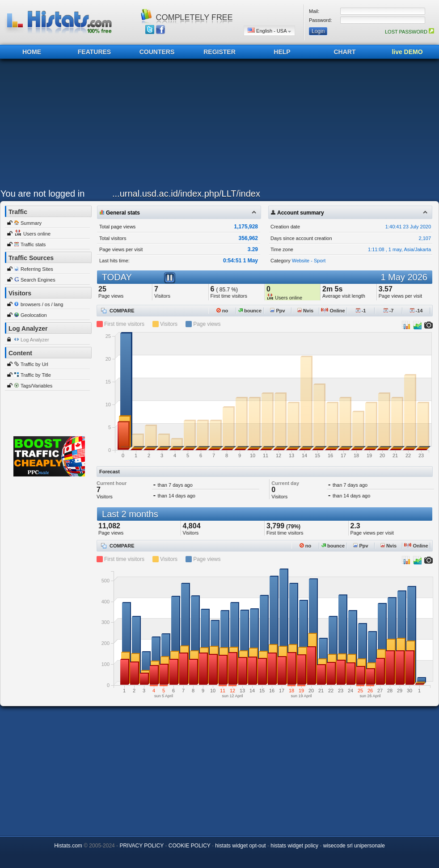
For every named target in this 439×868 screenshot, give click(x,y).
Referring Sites (37, 269)
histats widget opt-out (240, 846)
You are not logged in (42, 194)
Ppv (277, 311)
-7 (389, 311)
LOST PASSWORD (409, 32)
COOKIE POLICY (190, 846)
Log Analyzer (35, 340)
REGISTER (219, 52)
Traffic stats (33, 244)
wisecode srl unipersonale (354, 846)
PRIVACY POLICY (141, 846)
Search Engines (38, 280)
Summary (31, 223)
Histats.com (68, 846)
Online (333, 311)
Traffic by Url (34, 364)
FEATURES (94, 52)
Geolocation (34, 315)
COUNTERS (157, 52)
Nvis (305, 311)
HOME (32, 52)
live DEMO (407, 52)
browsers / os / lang (42, 304)
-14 (416, 311)
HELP (282, 52)
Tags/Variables (36, 386)
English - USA (269, 31)
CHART (345, 52)
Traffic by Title (36, 375)
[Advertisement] (170, 126)
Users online (37, 234)
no (222, 311)
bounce (250, 311)
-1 (361, 311)
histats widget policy (294, 846)
